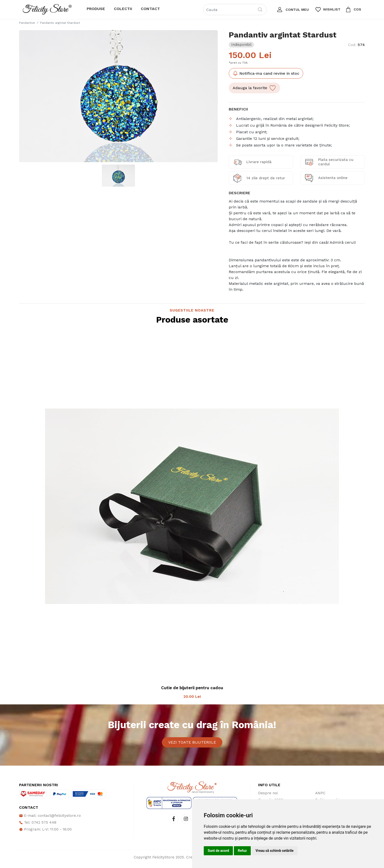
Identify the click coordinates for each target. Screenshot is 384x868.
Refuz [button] (242, 851)
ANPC (320, 797)
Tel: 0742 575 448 (38, 826)
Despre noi (268, 797)
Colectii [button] (123, 9)
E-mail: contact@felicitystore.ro (50, 819)
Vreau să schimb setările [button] (275, 851)
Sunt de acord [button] (218, 851)
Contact (150, 9)
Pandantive (27, 23)
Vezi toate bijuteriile (192, 744)
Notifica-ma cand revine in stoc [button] (266, 73)
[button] (292, 10)
